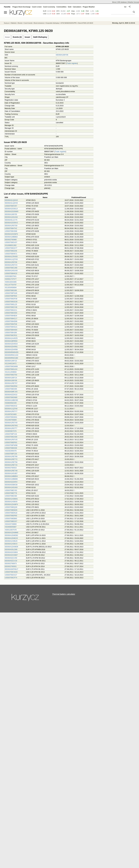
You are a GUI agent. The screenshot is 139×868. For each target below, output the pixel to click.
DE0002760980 (11, 240)
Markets (14, 23)
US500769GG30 (11, 302)
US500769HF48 (11, 324)
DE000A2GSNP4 (11, 234)
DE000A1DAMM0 (11, 533)
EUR (45, 11)
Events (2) (17, 37)
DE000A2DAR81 (11, 347)
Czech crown (37, 7)
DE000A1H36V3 (11, 544)
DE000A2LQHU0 (11, 200)
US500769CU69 (11, 268)
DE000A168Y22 (11, 361)
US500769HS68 (11, 231)
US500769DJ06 (11, 290)
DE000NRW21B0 (11, 358)
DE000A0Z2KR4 (11, 482)
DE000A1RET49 (11, 471)
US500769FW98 (11, 445)
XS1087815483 (11, 414)
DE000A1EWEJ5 (11, 538)
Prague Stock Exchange (22, 7)
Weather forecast (133, 2)
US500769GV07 (11, 242)
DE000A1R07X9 (11, 423)
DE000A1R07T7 (11, 428)
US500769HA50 (11, 313)
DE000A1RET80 (11, 456)
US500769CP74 (11, 578)
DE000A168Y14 (11, 378)
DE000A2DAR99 (11, 349)
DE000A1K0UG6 (11, 217)
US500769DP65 (11, 516)
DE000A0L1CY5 (11, 220)
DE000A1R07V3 (11, 265)
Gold (70, 7)
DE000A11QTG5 (11, 259)
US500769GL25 (11, 304)
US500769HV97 (11, 206)
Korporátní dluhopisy (52, 23)
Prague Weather (89, 7)
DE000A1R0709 (11, 262)
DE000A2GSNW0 (11, 211)
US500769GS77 (11, 248)
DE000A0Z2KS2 (11, 395)
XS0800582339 (11, 403)
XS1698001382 (11, 245)
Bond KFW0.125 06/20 (86, 23)
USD (45, 14)
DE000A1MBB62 (11, 237)
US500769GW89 (11, 366)
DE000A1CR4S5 (11, 257)
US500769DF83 (11, 442)
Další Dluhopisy (40, 37)
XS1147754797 (11, 285)
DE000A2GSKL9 (11, 209)
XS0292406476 (11, 451)
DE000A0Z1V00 (11, 558)
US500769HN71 (11, 254)
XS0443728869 (11, 524)
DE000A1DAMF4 (11, 504)
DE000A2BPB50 (11, 341)
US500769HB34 (11, 316)
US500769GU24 (11, 369)
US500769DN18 (11, 513)
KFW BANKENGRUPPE (69, 23)
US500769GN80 (11, 397)
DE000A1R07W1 (11, 426)
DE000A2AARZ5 (11, 338)
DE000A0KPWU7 (11, 569)
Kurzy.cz (7, 23)
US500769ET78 (11, 493)
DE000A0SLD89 (11, 549)
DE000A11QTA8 (11, 409)
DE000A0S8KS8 (11, 485)
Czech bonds (28, 23)
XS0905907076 (11, 431)
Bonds (20, 23)
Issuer (27, 37)
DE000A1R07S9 (11, 226)
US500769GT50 (11, 375)
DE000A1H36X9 (11, 502)
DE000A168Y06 (62, 55)
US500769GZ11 (11, 310)
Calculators (77, 7)
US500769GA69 (11, 437)
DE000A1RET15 (11, 465)
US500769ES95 (11, 389)
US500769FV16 (11, 434)
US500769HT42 (11, 228)
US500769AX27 (11, 575)
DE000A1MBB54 (11, 476)
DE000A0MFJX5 (11, 392)
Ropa (73, 14)
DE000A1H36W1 (11, 499)
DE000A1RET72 (11, 459)
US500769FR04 (11, 296)
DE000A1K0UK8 (11, 487)
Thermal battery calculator (64, 594)
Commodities (61, 7)
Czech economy (49, 7)
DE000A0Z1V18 (11, 561)
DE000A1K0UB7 (11, 473)
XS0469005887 (11, 527)
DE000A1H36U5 (11, 541)
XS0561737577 (11, 279)
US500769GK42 (11, 406)
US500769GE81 (11, 417)
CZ (125, 7)
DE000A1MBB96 (11, 479)
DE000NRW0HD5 (12, 352)
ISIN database (122, 2)
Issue (7, 37)
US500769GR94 (11, 386)
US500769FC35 (11, 454)
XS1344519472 (11, 364)
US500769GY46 (11, 307)
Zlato (73, 11)
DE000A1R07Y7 (11, 411)
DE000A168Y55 (11, 214)
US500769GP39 (11, 299)
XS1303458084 (11, 287)
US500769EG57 (11, 521)
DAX (58, 14)
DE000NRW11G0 (11, 355)
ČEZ (87, 11)
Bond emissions (39, 23)
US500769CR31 (11, 335)
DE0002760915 (11, 468)
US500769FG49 (11, 293)
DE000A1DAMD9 (11, 547)
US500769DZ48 (11, 251)
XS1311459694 (11, 372)
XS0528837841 (11, 276)
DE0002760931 (11, 566)
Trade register (72, 63)
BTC (58, 11)
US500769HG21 (11, 327)
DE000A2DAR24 (11, 344)
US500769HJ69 (11, 333)
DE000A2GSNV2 (11, 223)
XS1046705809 (11, 420)
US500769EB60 (11, 519)
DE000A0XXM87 (11, 555)
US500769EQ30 (11, 507)
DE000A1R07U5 (11, 440)
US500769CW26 (11, 572)
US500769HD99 (11, 321)
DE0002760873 (11, 563)
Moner (114, 2)
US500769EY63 (11, 490)
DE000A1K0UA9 (11, 271)
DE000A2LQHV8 (11, 203)
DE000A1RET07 (11, 383)
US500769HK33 (11, 273)
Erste (88, 14)
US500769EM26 (11, 510)
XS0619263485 (11, 282)
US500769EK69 (11, 448)
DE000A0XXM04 (11, 552)
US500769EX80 (11, 496)
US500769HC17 (11, 319)
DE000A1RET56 (11, 462)
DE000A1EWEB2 (11, 535)
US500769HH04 (11, 330)
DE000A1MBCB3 (11, 400)
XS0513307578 (11, 530)
